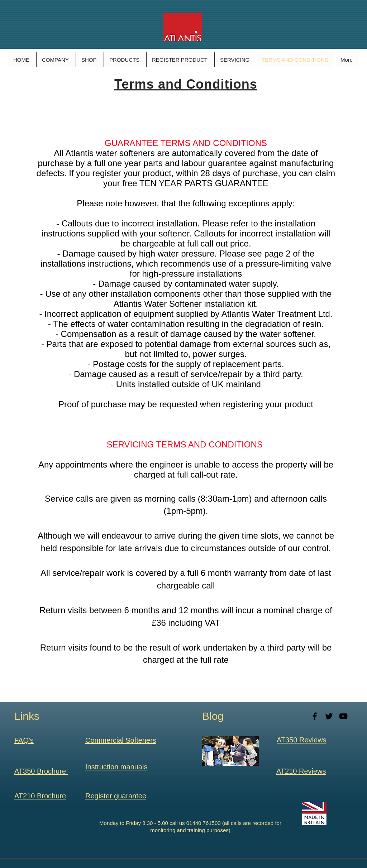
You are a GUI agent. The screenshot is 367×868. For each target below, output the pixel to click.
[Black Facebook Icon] (315, 716)
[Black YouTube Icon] (343, 716)
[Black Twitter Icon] (329, 716)
